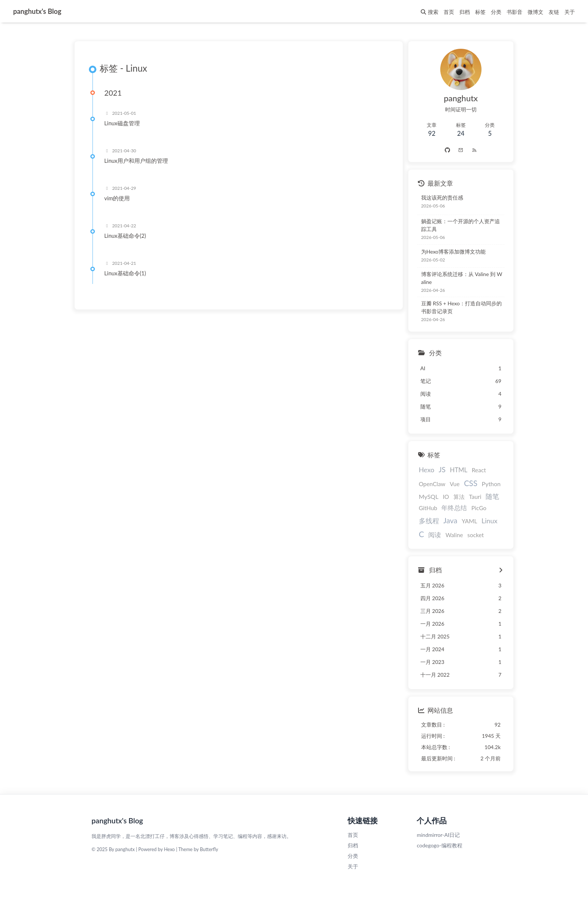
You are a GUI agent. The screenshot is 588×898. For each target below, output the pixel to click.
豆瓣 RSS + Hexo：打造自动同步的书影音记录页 (461, 307)
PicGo (475, 508)
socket (472, 535)
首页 (353, 835)
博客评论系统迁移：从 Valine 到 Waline (461, 278)
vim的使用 (118, 198)
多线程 (426, 521)
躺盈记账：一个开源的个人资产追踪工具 (460, 225)
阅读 (431, 535)
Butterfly (209, 849)
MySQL (425, 496)
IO (443, 497)
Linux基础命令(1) (126, 273)
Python (488, 484)
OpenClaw (429, 484)
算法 (456, 497)
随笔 (489, 496)
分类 (353, 856)
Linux (486, 521)
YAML (466, 521)
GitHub (425, 508)
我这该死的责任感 (439, 197)
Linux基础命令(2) (126, 236)
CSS (467, 483)
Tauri (472, 497)
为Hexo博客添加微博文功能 (450, 252)
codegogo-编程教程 (439, 845)
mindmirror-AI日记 (438, 835)
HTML (455, 470)
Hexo (423, 470)
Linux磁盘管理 (123, 123)
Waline (451, 535)
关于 (353, 866)
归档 (353, 845)
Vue (451, 484)
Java (447, 520)
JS (439, 469)
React (475, 470)
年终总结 (451, 508)
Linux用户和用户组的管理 (137, 161)
